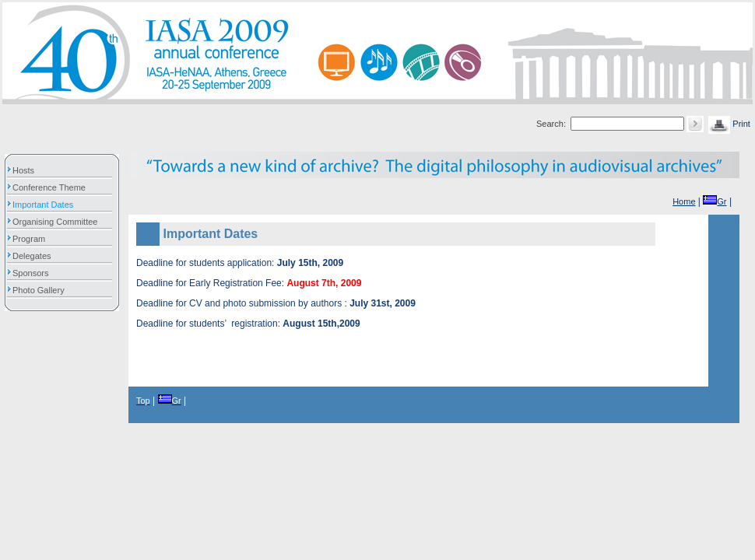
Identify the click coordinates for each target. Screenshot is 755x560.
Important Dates (47, 205)
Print (729, 124)
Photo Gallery (42, 290)
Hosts (27, 170)
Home (684, 201)
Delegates (36, 256)
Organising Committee (59, 222)
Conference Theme (53, 187)
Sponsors (34, 273)
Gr (715, 201)
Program (33, 239)
